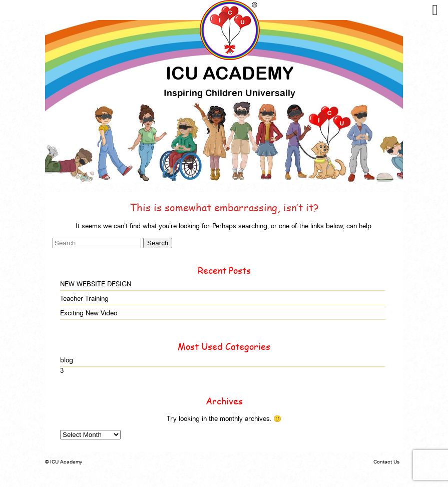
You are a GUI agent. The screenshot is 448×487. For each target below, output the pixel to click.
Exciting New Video (89, 313)
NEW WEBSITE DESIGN (96, 284)
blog (67, 360)
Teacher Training (84, 299)
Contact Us (386, 462)
